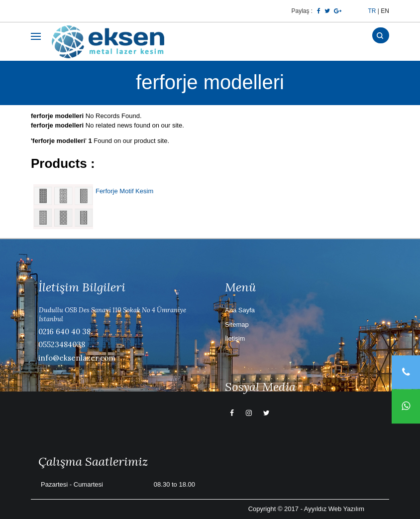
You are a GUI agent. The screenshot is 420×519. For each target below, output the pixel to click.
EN (385, 11)
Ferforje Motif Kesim (124, 191)
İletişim (235, 338)
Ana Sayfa (240, 310)
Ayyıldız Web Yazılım (334, 509)
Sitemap (237, 324)
